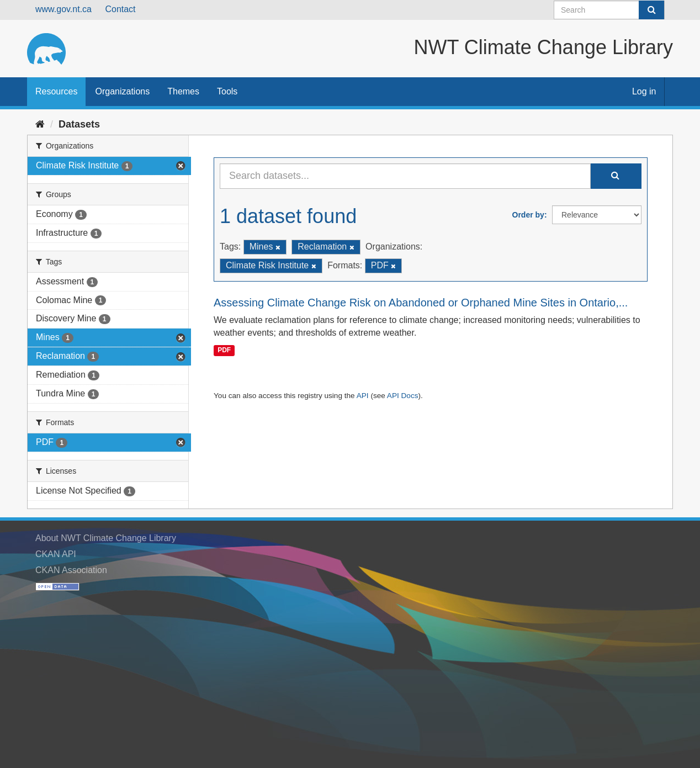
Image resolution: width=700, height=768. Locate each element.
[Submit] (651, 10)
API (363, 396)
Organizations (122, 91)
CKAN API (56, 554)
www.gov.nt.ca (63, 9)
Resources (56, 91)
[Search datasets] (609, 10)
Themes (183, 91)
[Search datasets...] (405, 176)
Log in (644, 91)
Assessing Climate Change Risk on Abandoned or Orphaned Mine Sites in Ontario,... (421, 303)
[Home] (40, 124)
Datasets (79, 124)
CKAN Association (71, 570)
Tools (227, 91)
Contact (120, 9)
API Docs (403, 396)
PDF (224, 350)
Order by (528, 215)
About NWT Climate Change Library (106, 538)
